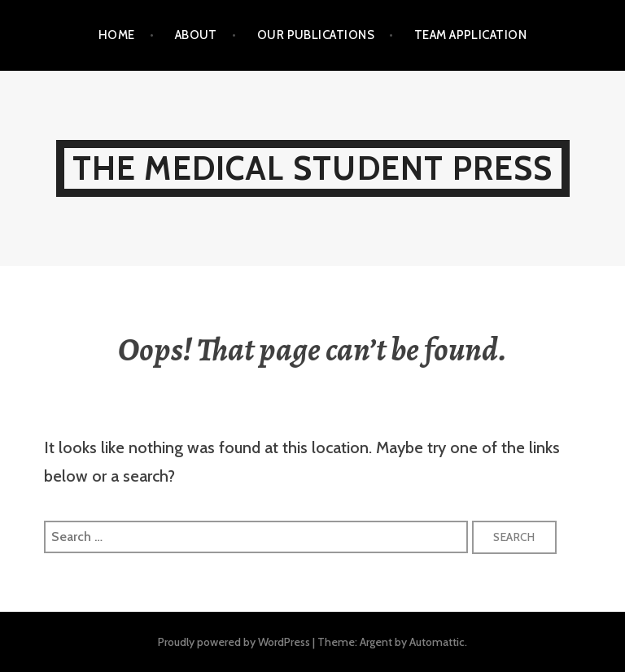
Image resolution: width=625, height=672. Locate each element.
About (196, 35)
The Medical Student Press (313, 168)
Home (117, 35)
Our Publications (316, 35)
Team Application (470, 35)
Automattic (437, 642)
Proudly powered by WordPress (234, 642)
